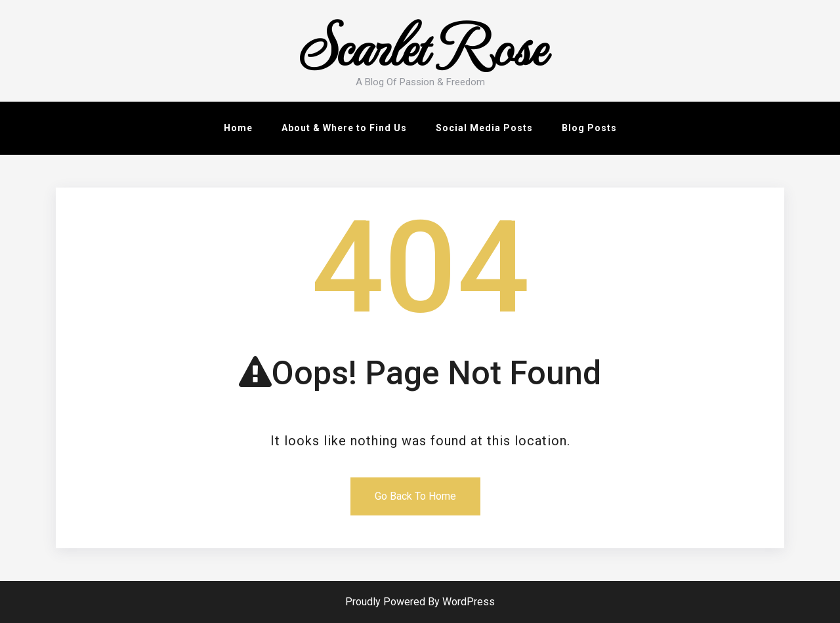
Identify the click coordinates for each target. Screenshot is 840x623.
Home (238, 128)
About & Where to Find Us (344, 128)
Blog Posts (589, 128)
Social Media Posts (484, 128)
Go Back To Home (415, 496)
